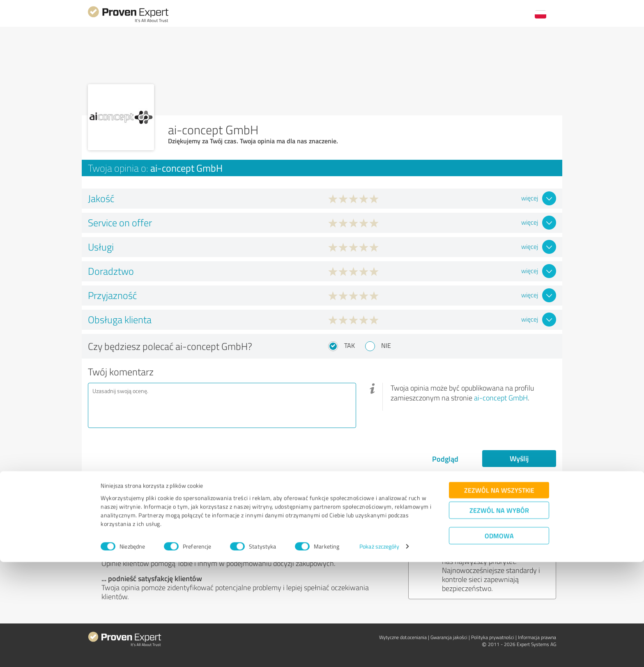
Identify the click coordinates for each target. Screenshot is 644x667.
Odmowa (499, 641)
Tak (350, 345)
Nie (386, 345)
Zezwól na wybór (499, 615)
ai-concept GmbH (501, 398)
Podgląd (445, 459)
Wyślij (519, 458)
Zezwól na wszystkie (499, 595)
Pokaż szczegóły (379, 652)
